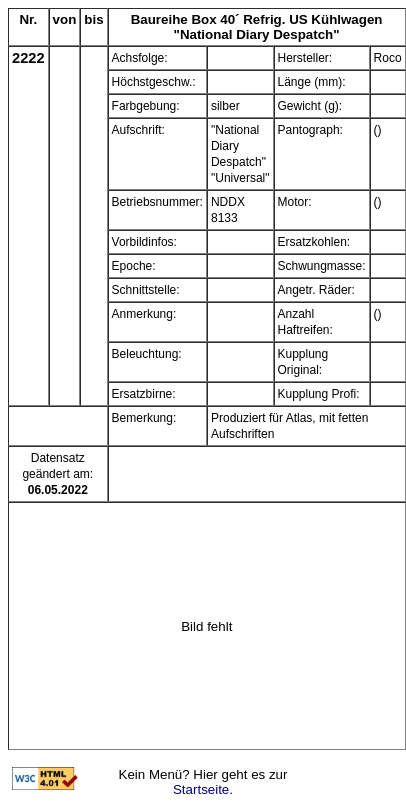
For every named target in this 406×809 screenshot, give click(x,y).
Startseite (201, 789)
